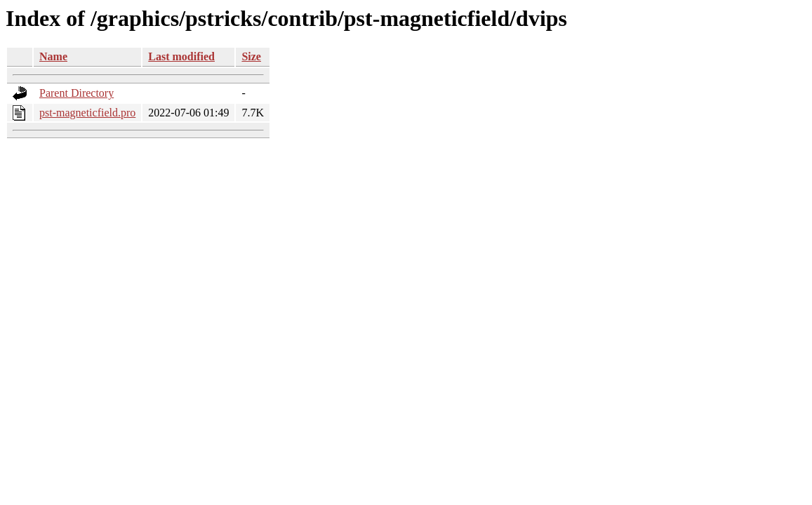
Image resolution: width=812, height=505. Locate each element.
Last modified (181, 56)
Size (251, 56)
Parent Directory (76, 93)
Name (53, 56)
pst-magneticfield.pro (87, 113)
